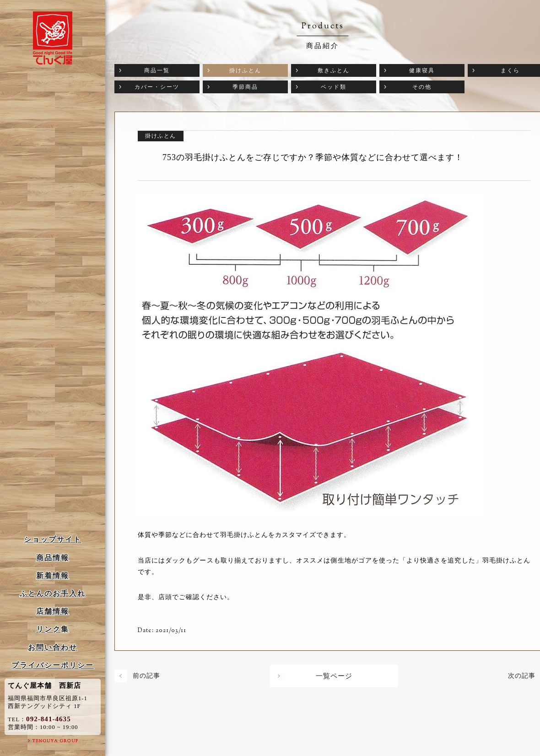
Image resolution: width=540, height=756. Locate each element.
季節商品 (245, 87)
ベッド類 (334, 87)
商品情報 (53, 558)
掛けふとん (245, 70)
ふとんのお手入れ (53, 593)
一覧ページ (334, 676)
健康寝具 (422, 70)
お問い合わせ (53, 647)
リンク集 (53, 629)
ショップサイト (53, 539)
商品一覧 (157, 70)
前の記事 (146, 676)
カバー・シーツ (157, 87)
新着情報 (53, 576)
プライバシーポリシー (53, 665)
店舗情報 (53, 611)
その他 (422, 87)
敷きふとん (334, 70)
